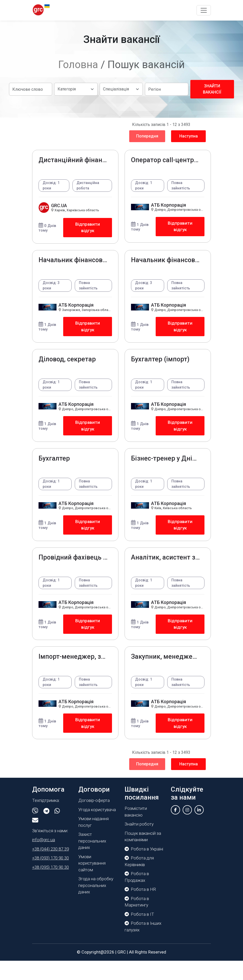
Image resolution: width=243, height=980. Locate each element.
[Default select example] (76, 89)
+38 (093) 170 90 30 (50, 877)
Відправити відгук (87, 229)
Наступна (189, 136)
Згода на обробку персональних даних (96, 905)
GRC (122, 971)
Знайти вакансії (212, 89)
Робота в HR (140, 909)
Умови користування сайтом (92, 882)
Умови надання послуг (94, 841)
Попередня (147, 136)
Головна (78, 65)
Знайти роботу (139, 843)
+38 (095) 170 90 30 (50, 886)
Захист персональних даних (92, 860)
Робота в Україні (144, 868)
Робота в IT (139, 933)
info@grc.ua (44, 859)
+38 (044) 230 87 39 (50, 868)
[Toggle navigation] (204, 10)
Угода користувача (97, 829)
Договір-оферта (94, 820)
